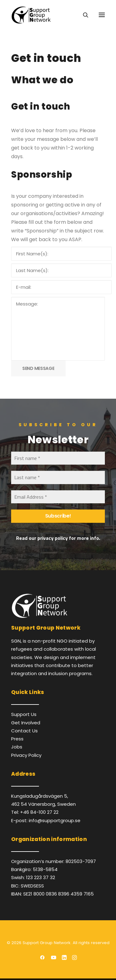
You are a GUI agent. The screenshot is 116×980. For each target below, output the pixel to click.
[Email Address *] (58, 497)
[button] (102, 15)
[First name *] (58, 458)
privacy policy (53, 538)
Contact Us (24, 731)
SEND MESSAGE (38, 368)
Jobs (17, 747)
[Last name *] (58, 477)
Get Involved (26, 723)
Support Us (24, 714)
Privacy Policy (26, 755)
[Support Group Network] (31, 15)
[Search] (83, 15)
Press (17, 739)
